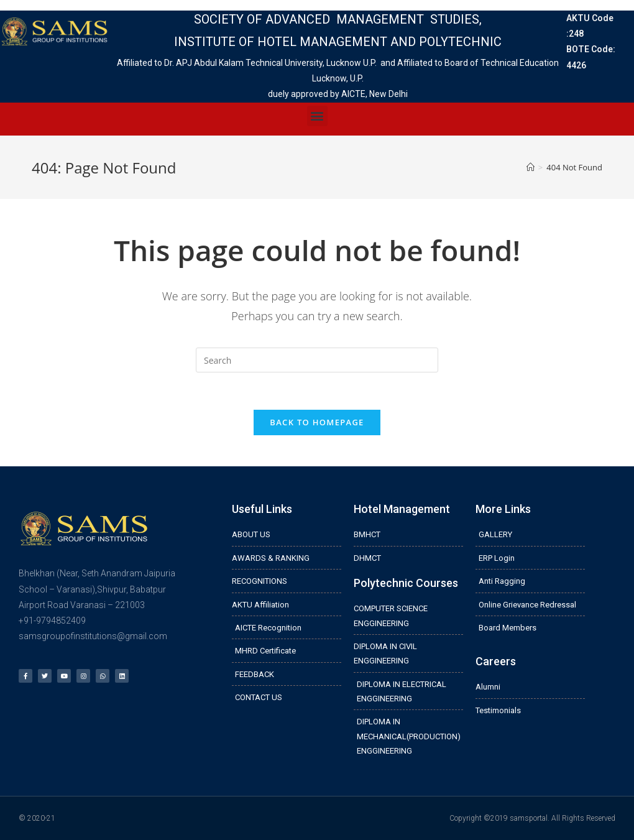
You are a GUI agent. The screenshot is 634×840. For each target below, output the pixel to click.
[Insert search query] (317, 360)
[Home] (531, 167)
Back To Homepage (317, 422)
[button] (317, 116)
